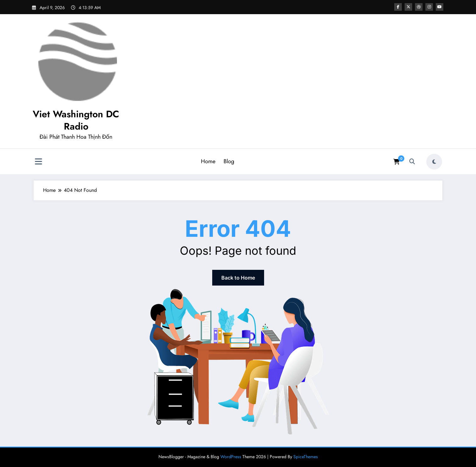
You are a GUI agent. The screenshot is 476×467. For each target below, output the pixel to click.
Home (208, 161)
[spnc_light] (434, 162)
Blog (229, 161)
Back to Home (238, 278)
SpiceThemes (306, 457)
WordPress (231, 457)
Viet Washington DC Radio (76, 120)
